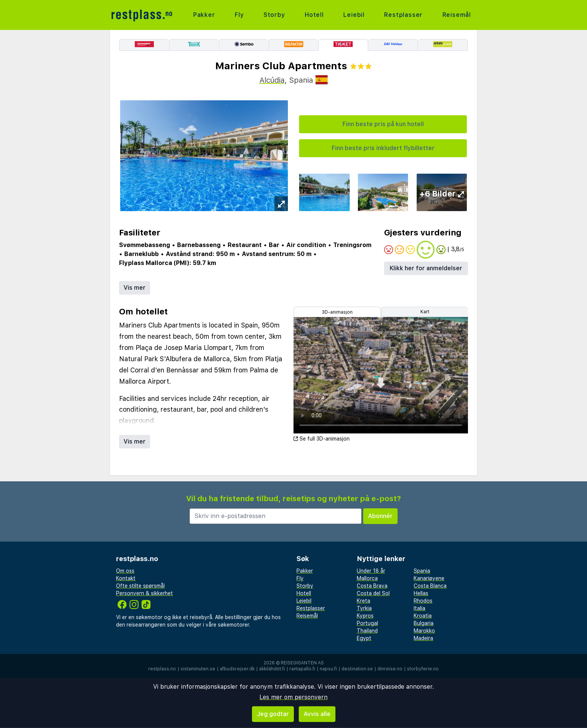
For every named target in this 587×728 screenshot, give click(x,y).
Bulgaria (424, 623)
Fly (239, 15)
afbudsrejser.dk (237, 669)
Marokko (424, 631)
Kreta (364, 601)
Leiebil (354, 15)
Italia (419, 608)
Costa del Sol (373, 593)
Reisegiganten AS (302, 663)
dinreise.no (390, 669)
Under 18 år (371, 571)
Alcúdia (272, 80)
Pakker (204, 15)
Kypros (365, 616)
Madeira (423, 638)
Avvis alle (317, 714)
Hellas (421, 593)
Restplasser (403, 15)
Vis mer (135, 288)
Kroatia (423, 616)
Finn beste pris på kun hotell (383, 124)
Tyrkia (364, 608)
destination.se (357, 669)
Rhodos (423, 601)
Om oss (125, 571)
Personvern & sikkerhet (145, 593)
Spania (422, 571)
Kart (425, 312)
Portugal (367, 623)
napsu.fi (328, 669)
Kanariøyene (429, 578)
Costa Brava (372, 586)
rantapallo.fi (302, 669)
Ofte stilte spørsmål (140, 586)
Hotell (314, 15)
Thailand (367, 631)
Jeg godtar (273, 714)
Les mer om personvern (293, 697)
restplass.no (162, 669)
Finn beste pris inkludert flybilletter (383, 148)
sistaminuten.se (198, 669)
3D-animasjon (337, 312)
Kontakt (126, 578)
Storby (274, 15)
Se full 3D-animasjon (322, 439)
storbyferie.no (423, 669)
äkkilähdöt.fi (272, 669)
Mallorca (367, 578)
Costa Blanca (430, 586)
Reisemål (457, 15)
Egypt (364, 638)
